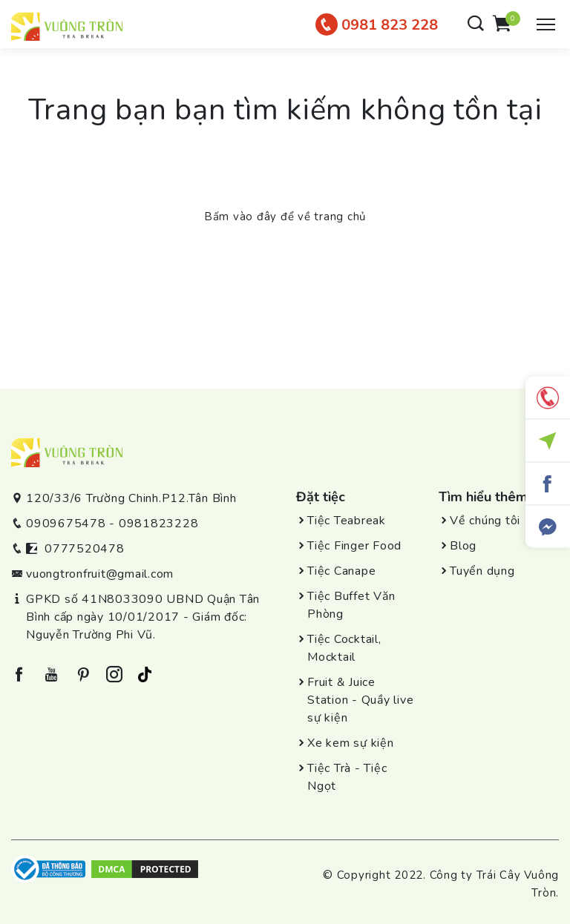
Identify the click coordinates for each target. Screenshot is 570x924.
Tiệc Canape (341, 571)
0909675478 (66, 524)
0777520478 (85, 549)
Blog (463, 546)
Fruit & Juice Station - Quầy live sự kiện (360, 700)
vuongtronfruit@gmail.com (100, 574)
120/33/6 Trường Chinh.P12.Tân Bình (131, 498)
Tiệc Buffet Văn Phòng (351, 605)
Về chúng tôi (485, 521)
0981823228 (159, 524)
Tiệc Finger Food (354, 546)
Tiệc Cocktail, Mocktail (344, 648)
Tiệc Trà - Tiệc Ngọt (347, 777)
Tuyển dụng (482, 571)
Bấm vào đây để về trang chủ (285, 217)
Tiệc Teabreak (347, 521)
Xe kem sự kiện (351, 743)
